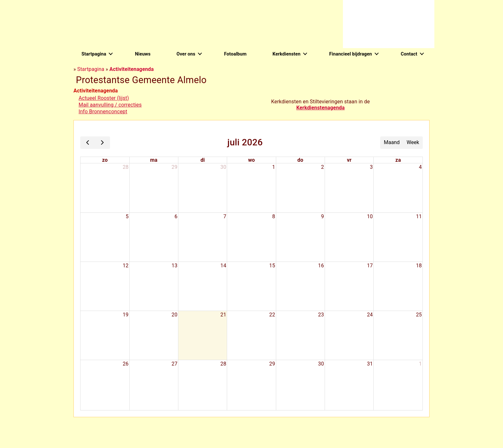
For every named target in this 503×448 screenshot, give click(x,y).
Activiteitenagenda (132, 69)
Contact (409, 54)
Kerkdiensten (287, 54)
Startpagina (94, 54)
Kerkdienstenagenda (321, 108)
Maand (392, 142)
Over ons (186, 54)
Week (413, 142)
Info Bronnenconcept (103, 112)
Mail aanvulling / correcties (110, 105)
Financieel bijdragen (350, 54)
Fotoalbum (235, 54)
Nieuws (143, 54)
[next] (102, 143)
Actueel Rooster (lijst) (104, 98)
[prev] (88, 143)
